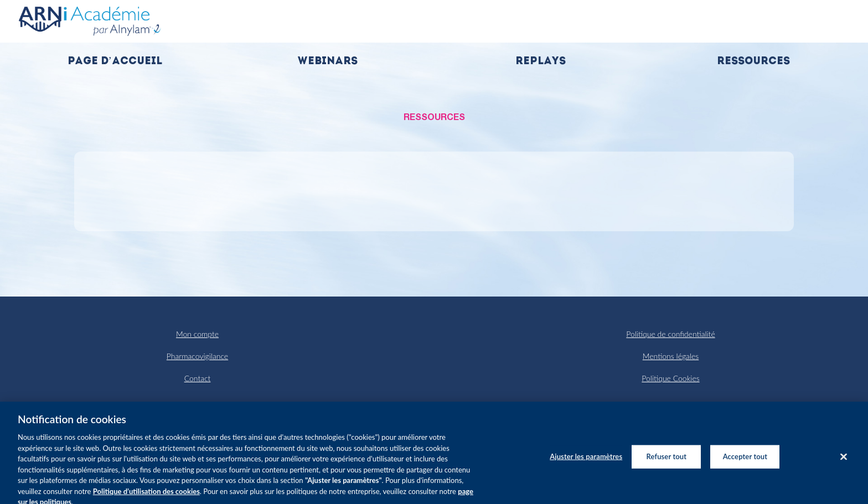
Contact (198, 378)
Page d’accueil (115, 62)
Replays (541, 62)
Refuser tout (667, 461)
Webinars (327, 62)
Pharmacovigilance (197, 356)
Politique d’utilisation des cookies (146, 496)
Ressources (753, 62)
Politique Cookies (670, 378)
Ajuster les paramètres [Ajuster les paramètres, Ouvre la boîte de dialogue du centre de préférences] (586, 461)
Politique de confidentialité (670, 334)
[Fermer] (844, 462)
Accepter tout (745, 461)
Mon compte (197, 334)
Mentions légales (671, 356)
